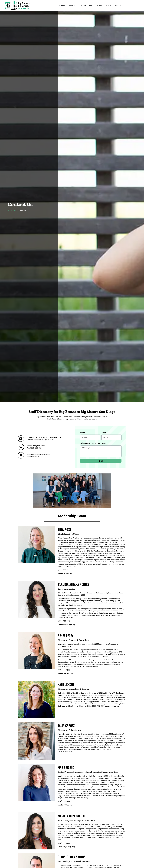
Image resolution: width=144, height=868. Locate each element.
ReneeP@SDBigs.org (66, 673)
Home (10, 210)
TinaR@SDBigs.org (65, 573)
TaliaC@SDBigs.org (65, 751)
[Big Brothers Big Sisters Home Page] (17, 6)
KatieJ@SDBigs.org (112, 706)
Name (83, 432)
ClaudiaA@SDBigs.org (67, 625)
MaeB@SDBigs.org (65, 805)
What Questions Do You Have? (93, 443)
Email (104, 432)
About (15, 210)
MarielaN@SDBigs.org (66, 847)
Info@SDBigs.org (54, 437)
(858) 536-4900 (39, 446)
